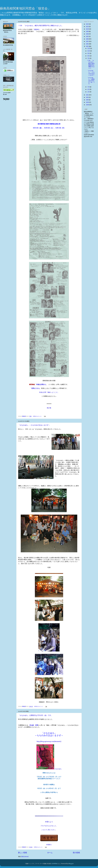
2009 (88, 102)
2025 (87, 24)
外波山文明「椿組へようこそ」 (49, 392)
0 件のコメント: (37, 416)
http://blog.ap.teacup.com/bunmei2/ (49, 741)
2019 (87, 31)
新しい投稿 (23, 853)
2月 (89, 92)
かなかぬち (49, 769)
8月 (89, 56)
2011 (87, 97)
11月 (89, 51)
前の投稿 (76, 853)
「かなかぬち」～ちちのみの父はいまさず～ (34, 425)
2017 (87, 36)
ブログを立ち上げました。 (49, 826)
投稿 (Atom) (25, 857)
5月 (89, 87)
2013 (87, 46)
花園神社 (37, 29)
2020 (88, 29)
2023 (87, 27)
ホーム (50, 853)
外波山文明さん (41, 384)
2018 (87, 34)
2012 (87, 95)
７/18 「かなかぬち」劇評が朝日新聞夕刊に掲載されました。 (41, 26)
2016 (87, 39)
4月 (89, 89)
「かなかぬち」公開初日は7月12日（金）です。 (35, 715)
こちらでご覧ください (48, 830)
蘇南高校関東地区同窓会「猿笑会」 (25, 8)
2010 (87, 100)
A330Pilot (54, 864)
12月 (89, 48)
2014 (87, 44)
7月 (89, 58)
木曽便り (49, 845)
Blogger (71, 864)
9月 (89, 53)
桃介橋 (49, 408)
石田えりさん (36, 388)
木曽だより (49, 822)
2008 (88, 105)
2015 (87, 41)
